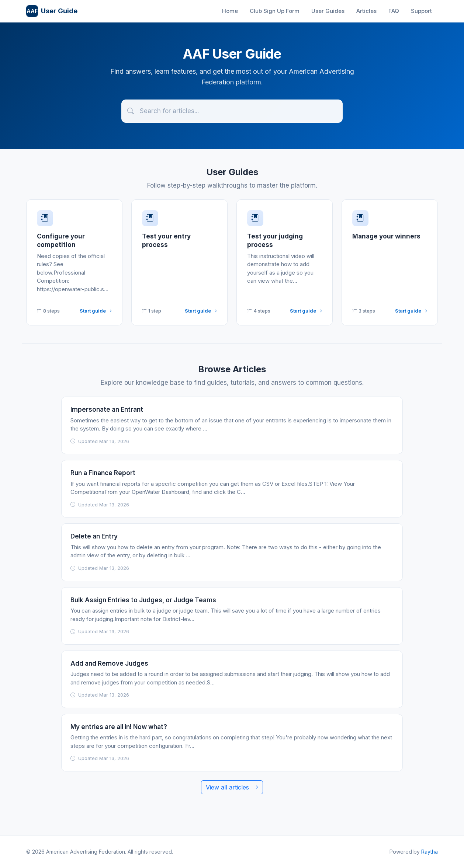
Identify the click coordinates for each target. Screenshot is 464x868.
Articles (366, 11)
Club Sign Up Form (275, 11)
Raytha (430, 852)
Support (421, 11)
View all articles (232, 787)
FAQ (394, 11)
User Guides (328, 11)
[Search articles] (232, 111)
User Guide (52, 11)
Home (230, 11)
